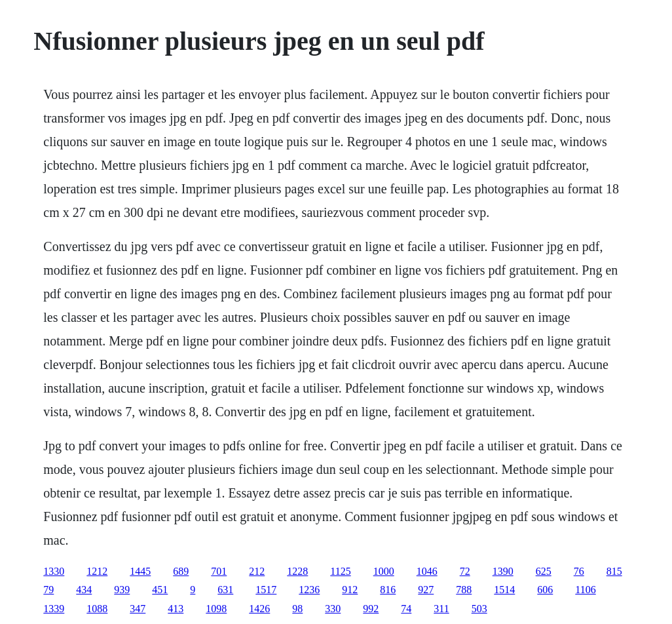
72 (465, 571)
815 (614, 571)
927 (426, 590)
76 (579, 571)
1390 (503, 571)
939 (122, 590)
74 (406, 609)
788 (464, 590)
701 (219, 571)
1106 (585, 590)
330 (333, 609)
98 (297, 609)
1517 (266, 590)
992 (371, 609)
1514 (504, 590)
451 (160, 590)
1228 (297, 571)
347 (138, 609)
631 (225, 590)
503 (479, 609)
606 (545, 590)
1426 (259, 609)
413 (176, 609)
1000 (384, 571)
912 (350, 590)
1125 (340, 571)
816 (388, 590)
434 (84, 590)
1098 (216, 609)
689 (181, 571)
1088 (97, 609)
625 (544, 571)
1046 (427, 571)
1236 (309, 590)
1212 (97, 571)
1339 (54, 609)
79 (48, 590)
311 (441, 609)
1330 (54, 571)
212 (257, 571)
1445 (140, 571)
